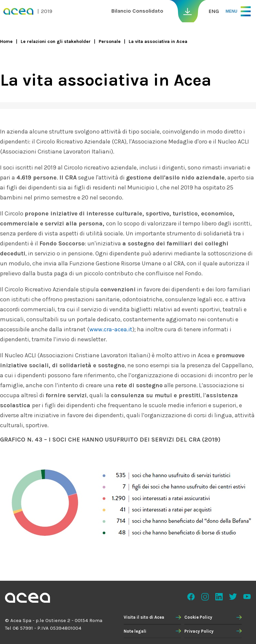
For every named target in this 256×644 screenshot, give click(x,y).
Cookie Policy (198, 617)
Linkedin (219, 597)
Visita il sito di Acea (144, 617)
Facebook (191, 597)
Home (6, 41)
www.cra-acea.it (111, 329)
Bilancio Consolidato (137, 11)
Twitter (233, 597)
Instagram (205, 597)
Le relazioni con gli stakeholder (56, 41)
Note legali (135, 631)
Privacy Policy (199, 631)
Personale (110, 41)
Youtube (247, 597)
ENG (214, 11)
